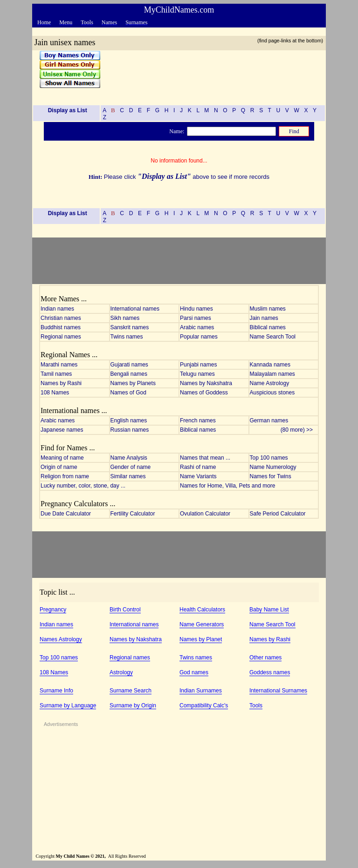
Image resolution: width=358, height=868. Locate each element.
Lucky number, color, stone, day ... (83, 486)
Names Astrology (61, 639)
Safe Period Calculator (278, 514)
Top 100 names (269, 458)
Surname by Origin (133, 705)
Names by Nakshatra (206, 383)
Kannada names (270, 365)
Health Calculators (202, 610)
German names (269, 420)
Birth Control (125, 610)
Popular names (199, 337)
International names (135, 309)
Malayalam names (272, 374)
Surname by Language (68, 705)
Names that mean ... (205, 458)
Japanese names (62, 430)
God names (194, 672)
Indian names (57, 309)
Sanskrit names (130, 327)
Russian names (130, 430)
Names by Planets (133, 383)
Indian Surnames (201, 691)
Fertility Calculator (133, 514)
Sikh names (125, 318)
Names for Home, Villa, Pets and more (228, 486)
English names (129, 420)
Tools (256, 705)
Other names (265, 658)
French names (198, 420)
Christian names (61, 318)
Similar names (128, 476)
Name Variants (198, 476)
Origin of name (59, 467)
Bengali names (129, 374)
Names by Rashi (61, 383)
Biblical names (268, 327)
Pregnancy (53, 610)
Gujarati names (129, 365)
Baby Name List (269, 610)
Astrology (121, 672)
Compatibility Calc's (204, 705)
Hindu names (196, 309)
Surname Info (56, 691)
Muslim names (268, 309)
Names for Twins (271, 476)
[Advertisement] (210, 74)
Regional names (61, 337)
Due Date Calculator (66, 514)
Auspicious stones (272, 393)
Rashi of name (198, 467)
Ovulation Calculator (205, 514)
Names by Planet (201, 639)
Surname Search (131, 691)
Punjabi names (198, 365)
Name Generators (202, 624)
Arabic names (197, 327)
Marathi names (59, 365)
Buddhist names (61, 327)
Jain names (264, 318)
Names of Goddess (204, 393)
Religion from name (65, 476)
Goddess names (270, 672)
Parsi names (196, 318)
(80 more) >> (299, 430)
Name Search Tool (273, 337)
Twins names (127, 337)
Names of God (128, 393)
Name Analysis (129, 458)
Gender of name (131, 467)
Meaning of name (62, 458)
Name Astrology (270, 383)
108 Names (55, 393)
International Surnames (278, 691)
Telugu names (197, 374)
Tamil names (56, 374)
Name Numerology (273, 467)
